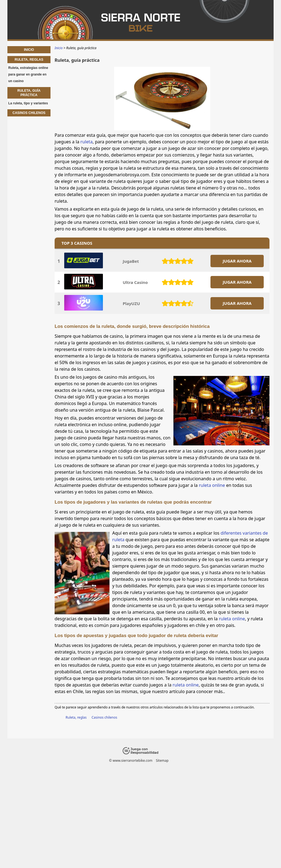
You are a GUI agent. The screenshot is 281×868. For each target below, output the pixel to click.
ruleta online (212, 485)
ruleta (86, 142)
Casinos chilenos (104, 717)
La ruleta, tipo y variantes (28, 103)
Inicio (29, 50)
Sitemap (162, 760)
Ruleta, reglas (76, 717)
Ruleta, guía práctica (29, 93)
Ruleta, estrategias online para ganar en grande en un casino (28, 74)
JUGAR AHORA (237, 261)
